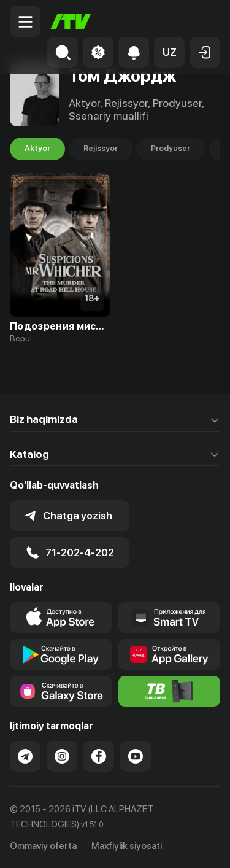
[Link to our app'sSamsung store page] (61, 691)
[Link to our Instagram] (62, 756)
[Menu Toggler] (25, 21)
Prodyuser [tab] (171, 149)
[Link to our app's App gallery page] (170, 654)
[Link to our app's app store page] (61, 618)
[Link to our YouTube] (136, 756)
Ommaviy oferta (43, 846)
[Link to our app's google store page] (61, 654)
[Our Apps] (170, 618)
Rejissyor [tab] (101, 149)
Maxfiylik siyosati (127, 846)
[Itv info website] (170, 691)
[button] (169, 52)
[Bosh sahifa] (71, 22)
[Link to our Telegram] (25, 756)
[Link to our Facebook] (99, 756)
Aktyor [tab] (37, 149)
